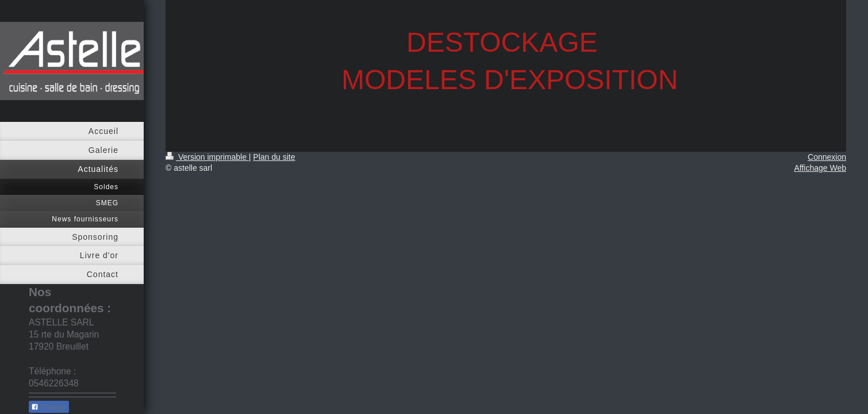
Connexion (827, 157)
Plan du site (274, 157)
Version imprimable (207, 157)
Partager (49, 407)
